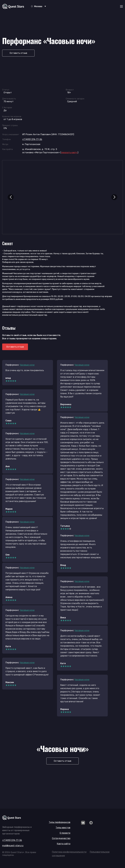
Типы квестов (63, 828)
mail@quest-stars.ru (13, 846)
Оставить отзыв (18, 53)
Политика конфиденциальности (69, 852)
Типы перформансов (60, 822)
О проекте (65, 833)
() (69, 152)
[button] (11, 197)
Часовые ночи (27, 365)
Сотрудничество (61, 838)
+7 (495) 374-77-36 (32, 139)
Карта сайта (64, 844)
